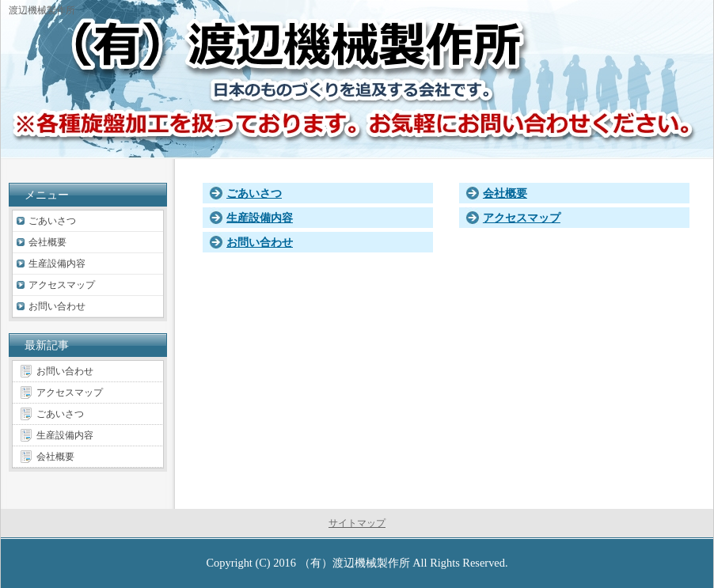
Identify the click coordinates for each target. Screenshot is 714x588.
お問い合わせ (260, 242)
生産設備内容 (260, 218)
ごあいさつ (254, 193)
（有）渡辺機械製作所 (355, 563)
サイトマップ (357, 523)
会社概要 (505, 193)
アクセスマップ (522, 218)
